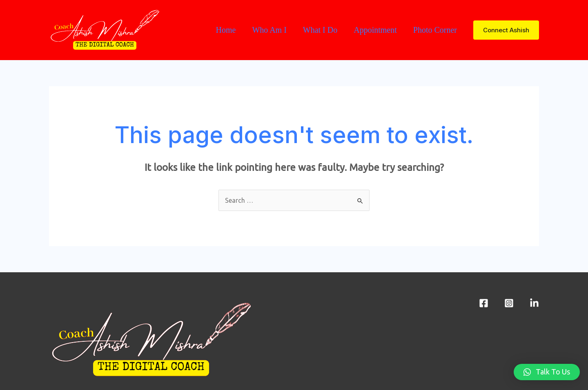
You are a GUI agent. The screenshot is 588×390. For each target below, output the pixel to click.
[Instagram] (509, 303)
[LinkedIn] (534, 303)
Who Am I (269, 30)
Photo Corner (435, 30)
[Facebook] (484, 303)
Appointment (375, 30)
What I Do (320, 30)
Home (226, 30)
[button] (547, 372)
